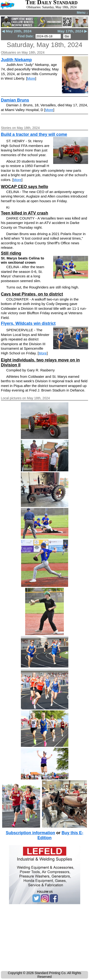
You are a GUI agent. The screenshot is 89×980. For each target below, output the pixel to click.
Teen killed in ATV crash (25, 213)
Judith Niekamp (16, 60)
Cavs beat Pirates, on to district (32, 294)
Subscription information (30, 833)
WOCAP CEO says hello (25, 187)
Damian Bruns (15, 100)
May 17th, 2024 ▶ (72, 31)
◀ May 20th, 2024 (17, 31)
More (31, 78)
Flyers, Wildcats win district (28, 323)
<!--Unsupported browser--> (45, 938)
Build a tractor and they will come (34, 134)
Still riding (11, 253)
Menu (82, 13)
